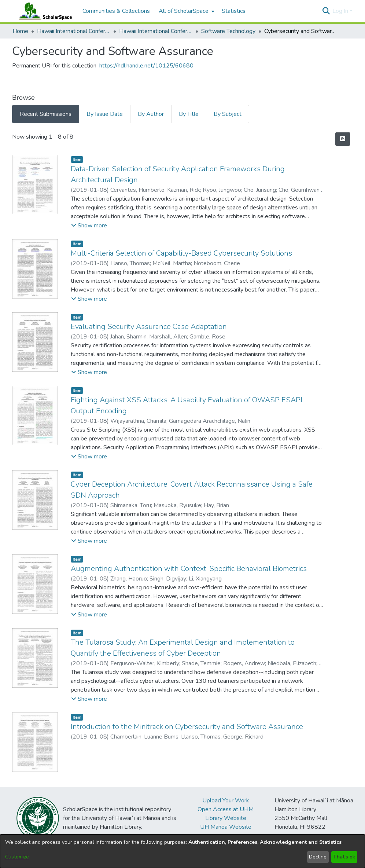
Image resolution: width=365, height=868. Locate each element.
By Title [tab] (189, 114)
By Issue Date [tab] (105, 114)
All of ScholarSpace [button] (184, 11)
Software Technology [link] (228, 31)
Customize (17, 857)
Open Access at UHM (226, 809)
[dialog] (182, 851)
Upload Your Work (226, 801)
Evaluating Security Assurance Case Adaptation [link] (149, 327)
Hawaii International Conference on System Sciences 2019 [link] (156, 31)
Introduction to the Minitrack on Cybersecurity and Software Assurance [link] (187, 727)
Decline (318, 857)
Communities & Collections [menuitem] (116, 11)
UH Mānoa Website (226, 827)
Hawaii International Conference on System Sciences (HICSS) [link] (74, 31)
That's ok (344, 857)
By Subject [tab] (228, 114)
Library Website (226, 818)
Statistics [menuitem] (234, 11)
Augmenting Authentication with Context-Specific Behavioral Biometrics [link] (189, 569)
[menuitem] (186, 11)
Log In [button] (341, 11)
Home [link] (20, 31)
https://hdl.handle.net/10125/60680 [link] (146, 66)
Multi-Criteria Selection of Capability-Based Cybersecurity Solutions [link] (181, 253)
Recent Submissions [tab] (46, 114)
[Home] (44, 11)
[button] (326, 11)
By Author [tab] (151, 114)
